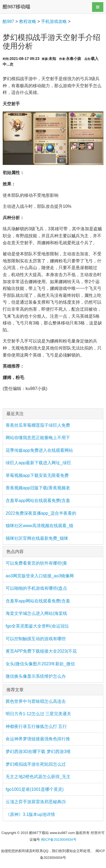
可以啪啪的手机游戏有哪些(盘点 (36, 588)
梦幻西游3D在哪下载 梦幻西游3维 (38, 752)
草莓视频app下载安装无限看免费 (37, 475)
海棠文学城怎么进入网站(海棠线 (36, 613)
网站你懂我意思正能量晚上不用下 (38, 438)
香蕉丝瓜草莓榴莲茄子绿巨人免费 (38, 425)
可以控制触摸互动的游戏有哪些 (36, 639)
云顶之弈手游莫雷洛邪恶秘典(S (36, 802)
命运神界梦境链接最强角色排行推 (38, 739)
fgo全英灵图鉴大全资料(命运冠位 (37, 626)
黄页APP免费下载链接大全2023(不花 (41, 651)
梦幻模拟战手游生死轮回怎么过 (36, 764)
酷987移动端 (16, 7)
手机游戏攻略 (54, 21)
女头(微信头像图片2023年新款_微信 (40, 664)
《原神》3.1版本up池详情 (30, 814)
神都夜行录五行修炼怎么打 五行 (36, 726)
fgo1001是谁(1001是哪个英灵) (35, 789)
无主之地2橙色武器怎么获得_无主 (38, 777)
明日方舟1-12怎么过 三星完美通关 (38, 714)
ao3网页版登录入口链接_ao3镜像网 (40, 576)
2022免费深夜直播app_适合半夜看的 (41, 513)
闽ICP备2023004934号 (59, 840)
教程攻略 (28, 21)
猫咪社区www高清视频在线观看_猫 (39, 526)
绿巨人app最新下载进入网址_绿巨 (38, 463)
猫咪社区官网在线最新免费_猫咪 (37, 538)
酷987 (8, 21)
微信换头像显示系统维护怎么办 (36, 676)
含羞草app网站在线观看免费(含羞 (38, 501)
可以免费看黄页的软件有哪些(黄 (36, 563)
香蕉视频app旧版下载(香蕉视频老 (38, 488)
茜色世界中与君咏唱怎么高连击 (36, 701)
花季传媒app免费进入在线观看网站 (39, 450)
